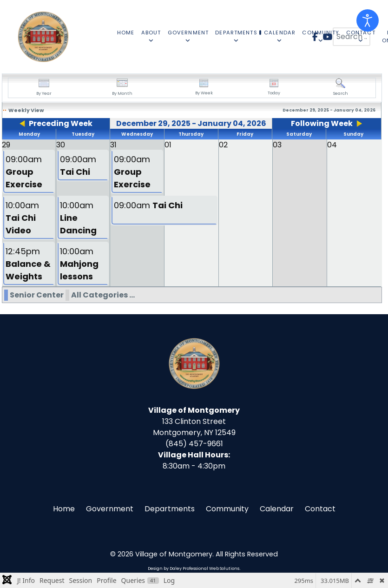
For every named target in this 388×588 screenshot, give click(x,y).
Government (110, 509)
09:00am (24, 172)
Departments (170, 509)
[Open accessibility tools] (368, 20)
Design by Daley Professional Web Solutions (194, 568)
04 (332, 145)
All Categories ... (103, 295)
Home (64, 509)
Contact (320, 509)
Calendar (277, 509)
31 (113, 145)
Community (227, 509)
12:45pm (28, 264)
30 (61, 145)
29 (6, 145)
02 (223, 145)
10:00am (22, 218)
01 (168, 145)
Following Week (322, 123)
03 (277, 145)
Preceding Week (61, 123)
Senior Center (37, 295)
